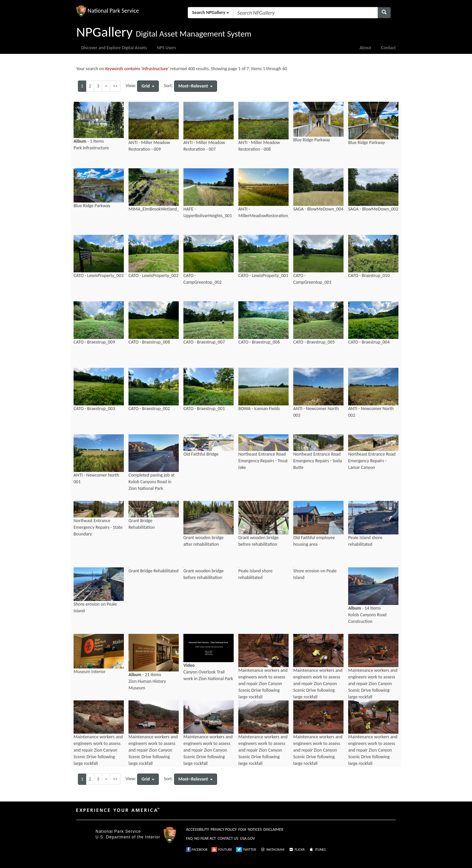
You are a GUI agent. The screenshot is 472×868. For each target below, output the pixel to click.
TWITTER (246, 850)
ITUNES (317, 850)
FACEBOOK (197, 850)
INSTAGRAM (272, 850)
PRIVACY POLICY (224, 829)
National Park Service (118, 831)
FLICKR (297, 850)
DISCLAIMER (273, 829)
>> (115, 86)
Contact (388, 48)
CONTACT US (228, 838)
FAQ (189, 838)
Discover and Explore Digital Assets (114, 48)
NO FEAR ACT (205, 838)
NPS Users (166, 48)
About (365, 48)
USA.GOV (247, 838)
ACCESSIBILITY (198, 829)
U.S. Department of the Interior (128, 837)
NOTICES (255, 829)
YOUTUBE (222, 850)
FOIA (242, 829)
